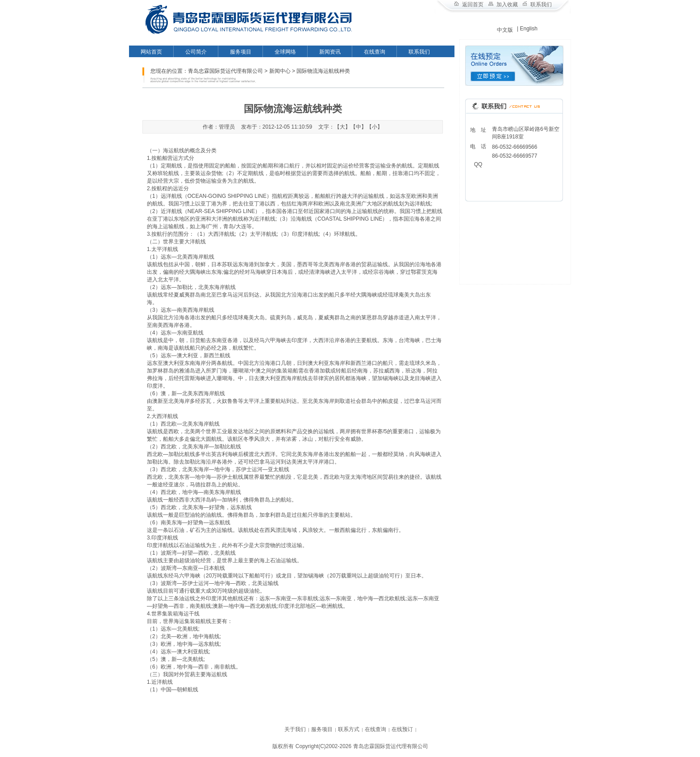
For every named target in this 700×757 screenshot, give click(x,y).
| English (527, 29)
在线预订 (402, 729)
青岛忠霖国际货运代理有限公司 (225, 71)
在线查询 (375, 52)
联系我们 (541, 4)
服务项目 (241, 52)
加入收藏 (507, 4)
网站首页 (151, 52)
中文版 (505, 30)
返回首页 (473, 4)
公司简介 (196, 52)
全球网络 (285, 52)
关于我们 (295, 729)
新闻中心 (280, 71)
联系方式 (349, 729)
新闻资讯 (330, 52)
